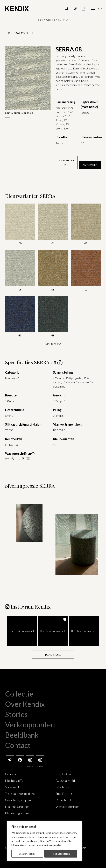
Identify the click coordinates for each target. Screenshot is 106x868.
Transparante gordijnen (21, 793)
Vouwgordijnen (15, 787)
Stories (16, 714)
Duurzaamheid (65, 780)
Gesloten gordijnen (18, 800)
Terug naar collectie (20, 33)
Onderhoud (63, 800)
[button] (22, 631)
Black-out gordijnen (18, 813)
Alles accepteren (61, 854)
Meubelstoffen (15, 780)
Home (40, 20)
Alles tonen (53, 344)
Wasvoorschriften (68, 806)
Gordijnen (12, 774)
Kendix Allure (65, 774)
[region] (44, 841)
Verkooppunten (30, 724)
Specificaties (64, 793)
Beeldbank (22, 735)
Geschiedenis (65, 787)
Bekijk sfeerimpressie (19, 113)
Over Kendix (25, 704)
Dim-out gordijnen (17, 806)
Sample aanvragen (90, 163)
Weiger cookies (27, 854)
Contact (18, 745)
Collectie (51, 20)
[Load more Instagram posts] (53, 654)
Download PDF (67, 163)
